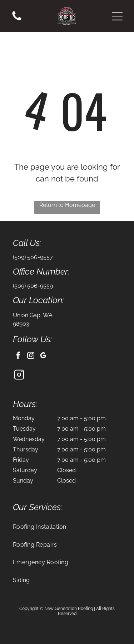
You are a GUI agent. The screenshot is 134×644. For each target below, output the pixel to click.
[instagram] (31, 356)
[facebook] (18, 356)
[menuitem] (67, 527)
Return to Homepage (67, 205)
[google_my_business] (43, 356)
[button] (117, 16)
